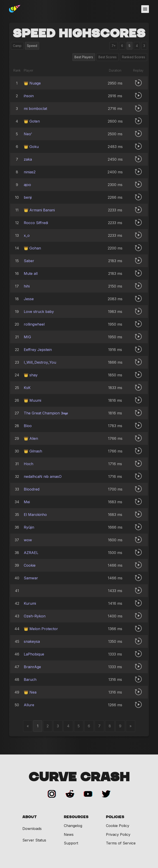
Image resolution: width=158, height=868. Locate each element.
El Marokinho (35, 515)
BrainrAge (32, 667)
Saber (29, 261)
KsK (27, 388)
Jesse (29, 299)
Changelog (73, 826)
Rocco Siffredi (36, 223)
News (69, 834)
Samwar (31, 578)
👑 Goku (31, 147)
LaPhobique (34, 654)
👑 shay (31, 375)
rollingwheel (34, 324)
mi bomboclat (35, 109)
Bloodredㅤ (32, 489)
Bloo (28, 426)
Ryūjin (29, 527)
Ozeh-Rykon (35, 616)
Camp (17, 46)
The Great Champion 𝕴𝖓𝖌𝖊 (46, 413)
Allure (29, 705)
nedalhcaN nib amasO (43, 476)
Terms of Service (121, 843)
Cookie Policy (118, 826)
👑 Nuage (32, 83)
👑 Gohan (32, 248)
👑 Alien (31, 438)
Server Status (34, 840)
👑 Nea (30, 692)
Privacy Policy (118, 834)
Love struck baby (39, 312)
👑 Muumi (32, 400)
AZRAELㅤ (31, 553)
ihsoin (29, 96)
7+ (114, 46)
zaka (28, 159)
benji (28, 197)
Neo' (28, 134)
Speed (32, 46)
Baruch (30, 679)
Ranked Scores (134, 57)
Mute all (31, 273)
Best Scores (108, 57)
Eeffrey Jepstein (38, 350)
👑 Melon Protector (41, 629)
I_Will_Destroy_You (40, 362)
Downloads (32, 829)
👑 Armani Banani (39, 210)
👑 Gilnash (33, 451)
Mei (27, 502)
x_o (27, 235)
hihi (27, 286)
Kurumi (30, 603)
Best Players (84, 57)
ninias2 (30, 172)
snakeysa (32, 641)
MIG (27, 337)
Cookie (30, 565)
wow (28, 540)
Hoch (29, 464)
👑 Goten (32, 121)
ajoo (27, 185)
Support (71, 843)
